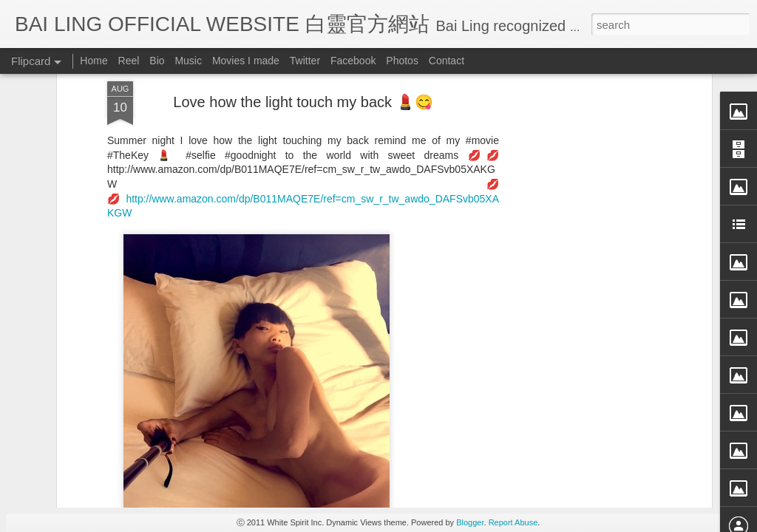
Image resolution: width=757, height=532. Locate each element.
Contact (447, 61)
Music (188, 61)
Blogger (470, 522)
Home (94, 61)
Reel (129, 61)
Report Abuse (513, 522)
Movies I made (246, 61)
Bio (157, 61)
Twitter (305, 61)
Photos (402, 61)
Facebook (353, 61)
